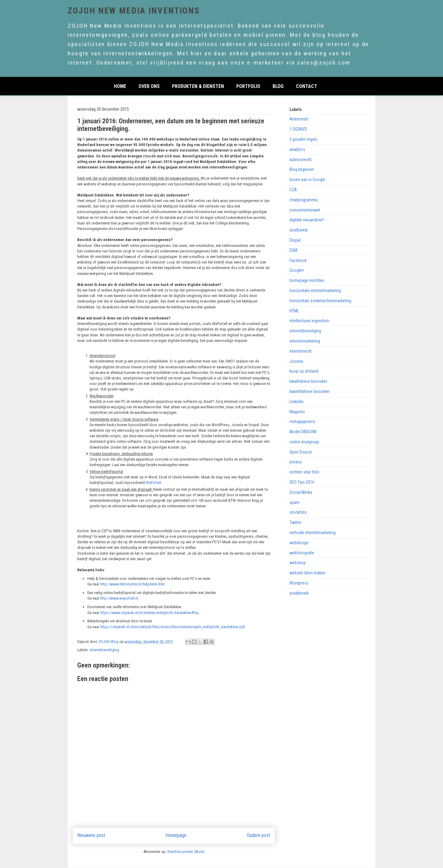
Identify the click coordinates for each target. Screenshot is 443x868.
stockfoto (298, 512)
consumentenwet (305, 210)
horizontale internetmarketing (315, 291)
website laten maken (307, 573)
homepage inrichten (307, 280)
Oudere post (258, 835)
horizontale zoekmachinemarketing (320, 301)
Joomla (296, 361)
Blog (278, 86)
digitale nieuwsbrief (307, 220)
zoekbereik (299, 593)
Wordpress (299, 583)
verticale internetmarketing (313, 533)
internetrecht (301, 351)
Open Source (301, 452)
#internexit (299, 119)
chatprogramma (303, 200)
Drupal (295, 240)
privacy (296, 462)
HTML (294, 311)
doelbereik (299, 230)
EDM (293, 250)
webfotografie (302, 553)
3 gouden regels (303, 139)
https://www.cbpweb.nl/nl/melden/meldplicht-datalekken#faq (150, 613)
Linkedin (297, 402)
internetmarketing (305, 341)
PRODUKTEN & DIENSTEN (198, 86)
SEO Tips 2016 (302, 482)
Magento (297, 412)
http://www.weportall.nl (120, 598)
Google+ (297, 270)
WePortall (154, 483)
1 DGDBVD (298, 129)
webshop (298, 563)
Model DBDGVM (303, 432)
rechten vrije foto (304, 472)
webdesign (299, 543)
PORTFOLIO (248, 86)
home (120, 86)
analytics (297, 149)
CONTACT (307, 86)
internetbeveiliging (104, 650)
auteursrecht (301, 160)
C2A (293, 190)
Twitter (295, 522)
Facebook (298, 260)
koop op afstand (304, 371)
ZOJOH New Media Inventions (134, 11)
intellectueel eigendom (309, 321)
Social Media (301, 492)
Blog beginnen (302, 169)
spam (294, 502)
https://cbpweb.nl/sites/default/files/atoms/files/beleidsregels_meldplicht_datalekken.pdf (173, 627)
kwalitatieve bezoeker (308, 381)
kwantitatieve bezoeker (310, 391)
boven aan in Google (307, 180)
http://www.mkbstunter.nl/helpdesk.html (132, 584)
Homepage (176, 835)
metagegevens (302, 422)
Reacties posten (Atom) (186, 852)
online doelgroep (304, 442)
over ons (149, 86)
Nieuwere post (91, 835)
